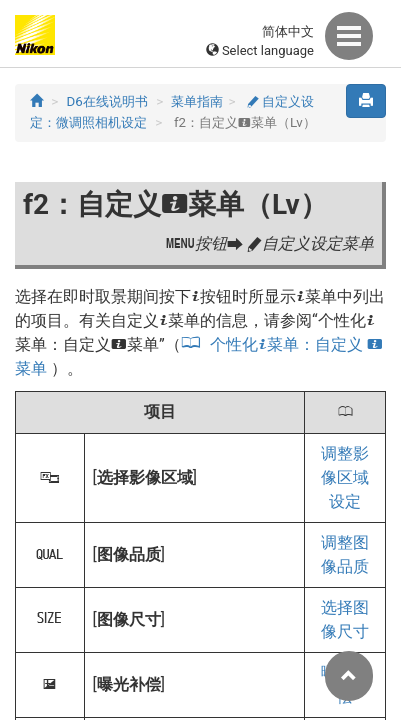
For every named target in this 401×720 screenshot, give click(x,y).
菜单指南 (197, 101)
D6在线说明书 (107, 101)
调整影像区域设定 (345, 477)
